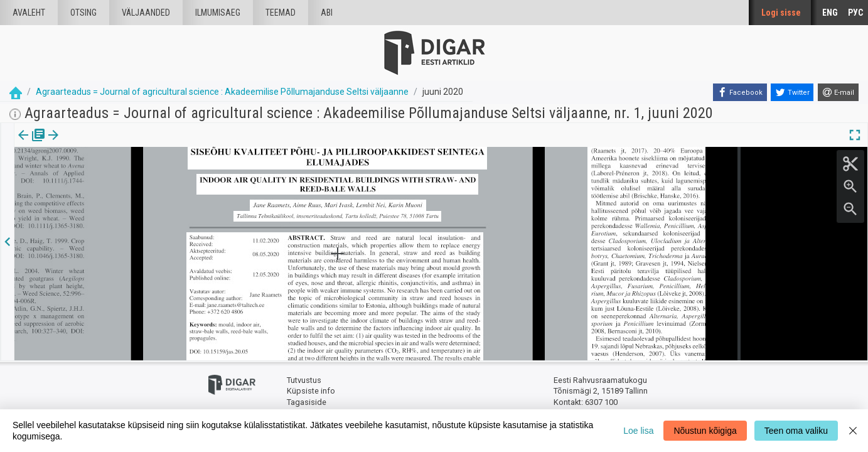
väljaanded (146, 13)
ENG (830, 13)
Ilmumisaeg (218, 13)
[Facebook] (740, 92)
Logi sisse (781, 13)
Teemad (281, 13)
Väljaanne (32, 144)
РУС (855, 13)
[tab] (32, 144)
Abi (327, 13)
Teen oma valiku (796, 431)
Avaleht (29, 13)
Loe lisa (638, 431)
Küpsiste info (311, 391)
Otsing (83, 13)
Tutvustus (304, 380)
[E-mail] (838, 92)
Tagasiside (307, 402)
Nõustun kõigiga (705, 431)
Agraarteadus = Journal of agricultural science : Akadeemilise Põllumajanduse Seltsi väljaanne (222, 92)
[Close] (853, 431)
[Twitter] (792, 92)
